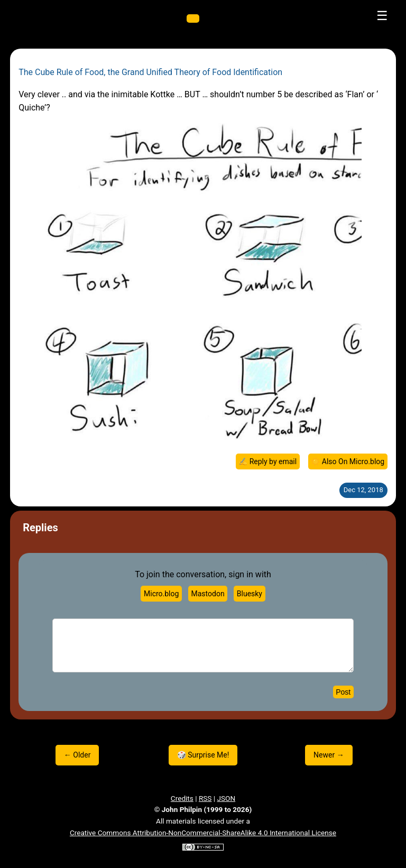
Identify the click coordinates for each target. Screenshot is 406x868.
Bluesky (250, 594)
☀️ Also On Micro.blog (348, 461)
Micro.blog (161, 594)
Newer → (329, 755)
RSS (205, 798)
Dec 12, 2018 (363, 490)
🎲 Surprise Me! (203, 755)
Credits (182, 798)
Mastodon (208, 594)
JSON (227, 798)
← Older (77, 755)
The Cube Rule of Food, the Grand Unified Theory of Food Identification (150, 72)
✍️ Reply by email (267, 461)
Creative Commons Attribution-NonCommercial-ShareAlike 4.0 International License (203, 833)
